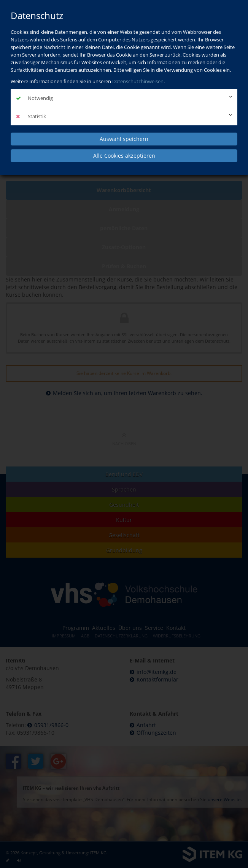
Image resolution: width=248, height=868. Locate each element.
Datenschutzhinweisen (138, 81)
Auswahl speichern (124, 139)
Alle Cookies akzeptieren (124, 156)
